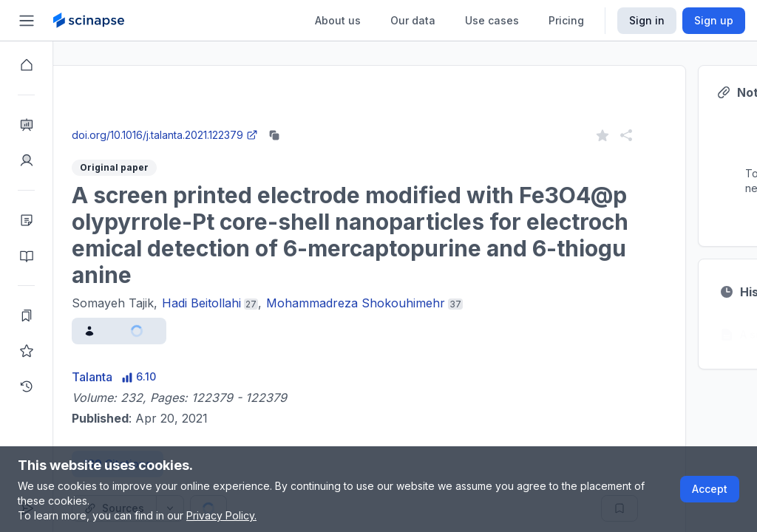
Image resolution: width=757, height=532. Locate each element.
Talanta (145, 377)
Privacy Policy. (221, 515)
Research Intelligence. (283, 88)
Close (193, 121)
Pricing (566, 20)
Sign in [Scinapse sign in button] (647, 20)
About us (338, 20)
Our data (413, 20)
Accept (710, 489)
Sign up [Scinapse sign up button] (714, 20)
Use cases (492, 20)
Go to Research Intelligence (315, 121)
